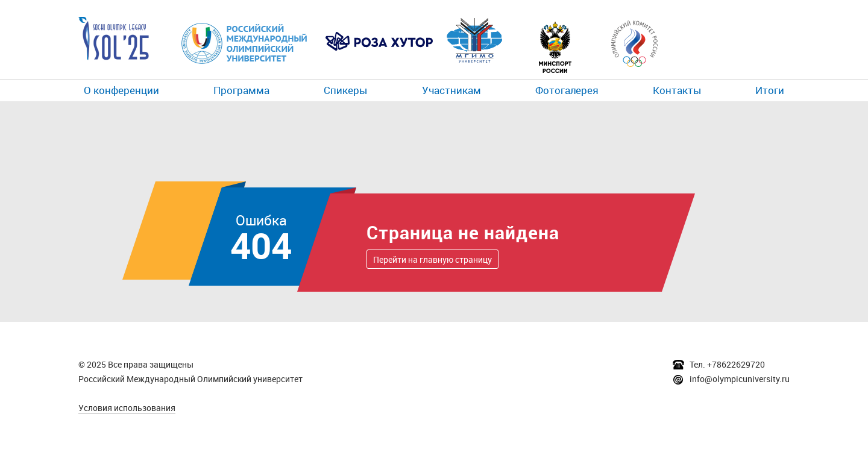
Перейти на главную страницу (432, 259)
